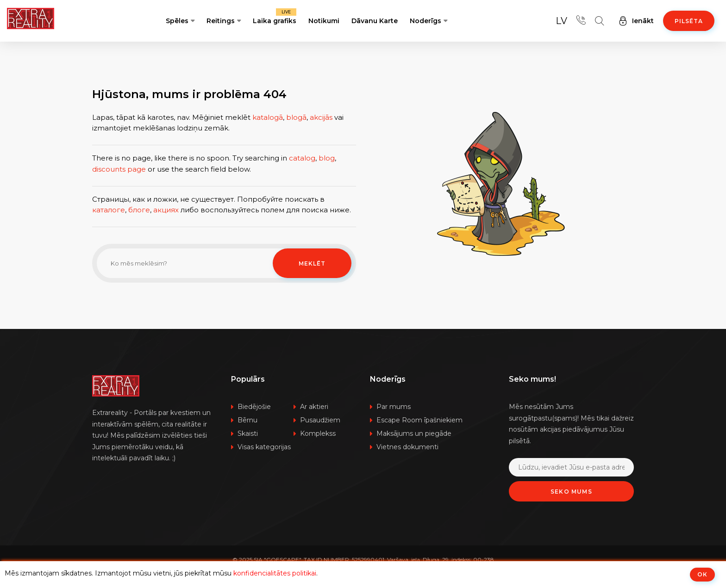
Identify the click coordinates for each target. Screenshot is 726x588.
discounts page (119, 169)
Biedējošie (254, 407)
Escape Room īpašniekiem (419, 420)
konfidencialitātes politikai (275, 573)
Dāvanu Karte (375, 21)
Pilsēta (689, 21)
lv (561, 21)
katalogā (268, 117)
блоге (139, 210)
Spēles (177, 21)
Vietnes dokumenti (407, 447)
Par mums (394, 407)
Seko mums (571, 492)
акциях (166, 210)
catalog (302, 158)
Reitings (221, 21)
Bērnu (247, 420)
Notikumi (324, 21)
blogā (296, 117)
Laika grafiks (275, 17)
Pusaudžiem (320, 420)
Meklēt (312, 263)
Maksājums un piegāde (414, 433)
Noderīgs (426, 21)
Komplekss (318, 433)
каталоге (109, 210)
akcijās (321, 117)
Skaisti (248, 433)
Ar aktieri (314, 407)
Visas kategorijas (264, 447)
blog (327, 158)
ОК (702, 574)
